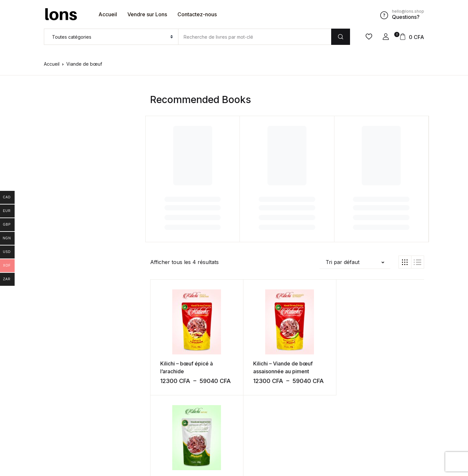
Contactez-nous (197, 14)
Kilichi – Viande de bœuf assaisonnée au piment (251, 371)
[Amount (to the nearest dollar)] (255, 37)
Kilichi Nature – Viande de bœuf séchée (317, 371)
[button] (386, 37)
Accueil (108, 14)
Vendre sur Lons (147, 14)
